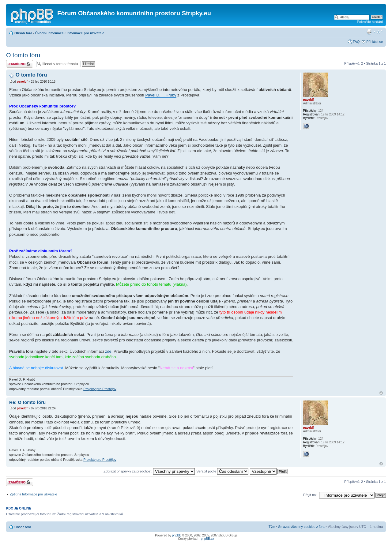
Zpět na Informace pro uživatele (34, 494)
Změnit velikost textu (378, 32)
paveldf (22, 82)
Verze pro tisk (369, 32)
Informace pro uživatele (86, 33)
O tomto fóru (23, 55)
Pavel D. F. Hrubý (161, 95)
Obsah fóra (23, 33)
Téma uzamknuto (20, 64)
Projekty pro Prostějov (100, 389)
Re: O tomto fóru (27, 402)
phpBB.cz (207, 539)
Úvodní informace (49, 33)
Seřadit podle (222, 471)
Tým (272, 527)
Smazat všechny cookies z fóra (301, 527)
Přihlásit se (375, 42)
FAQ (356, 42)
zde (108, 351)
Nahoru (381, 393)
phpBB (177, 535)
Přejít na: (310, 495)
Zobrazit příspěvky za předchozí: (149, 471)
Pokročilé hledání (370, 22)
